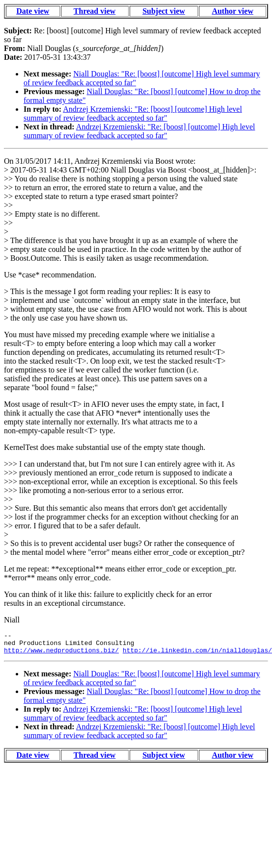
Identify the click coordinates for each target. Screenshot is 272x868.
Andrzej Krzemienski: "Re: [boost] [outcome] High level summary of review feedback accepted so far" (133, 113)
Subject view (164, 11)
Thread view (95, 11)
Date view (33, 11)
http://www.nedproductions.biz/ (61, 654)
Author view (232, 11)
